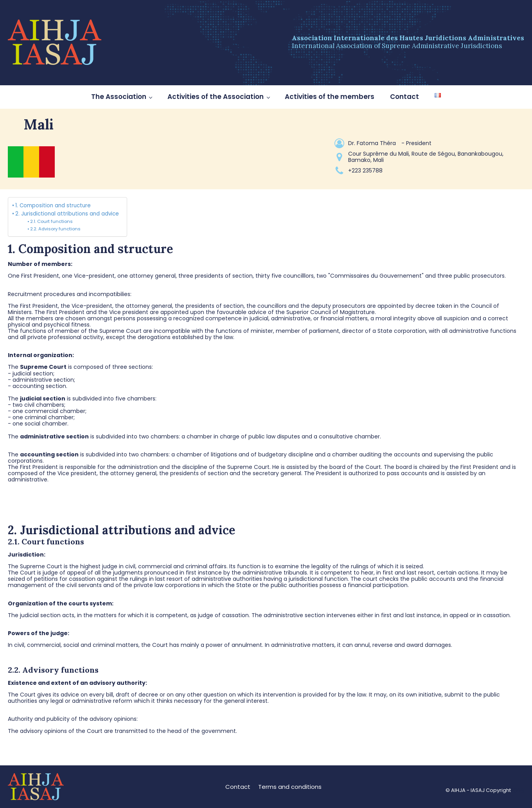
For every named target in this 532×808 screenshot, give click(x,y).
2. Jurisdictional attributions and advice (67, 214)
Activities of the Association (216, 97)
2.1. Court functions (51, 221)
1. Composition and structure (53, 206)
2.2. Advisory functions (55, 229)
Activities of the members (330, 97)
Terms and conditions (290, 787)
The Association (119, 97)
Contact (404, 97)
